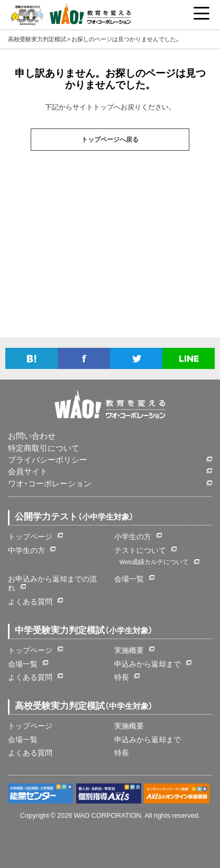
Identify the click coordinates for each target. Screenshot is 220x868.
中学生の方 (26, 550)
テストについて (140, 550)
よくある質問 (30, 601)
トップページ (30, 536)
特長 (122, 677)
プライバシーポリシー (48, 460)
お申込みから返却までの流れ (52, 583)
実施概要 (129, 650)
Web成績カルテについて (154, 562)
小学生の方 (133, 536)
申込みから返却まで (148, 663)
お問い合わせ (32, 436)
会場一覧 (129, 578)
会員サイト (28, 471)
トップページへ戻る (110, 140)
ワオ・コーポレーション (50, 483)
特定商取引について (44, 448)
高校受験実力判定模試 (37, 39)
